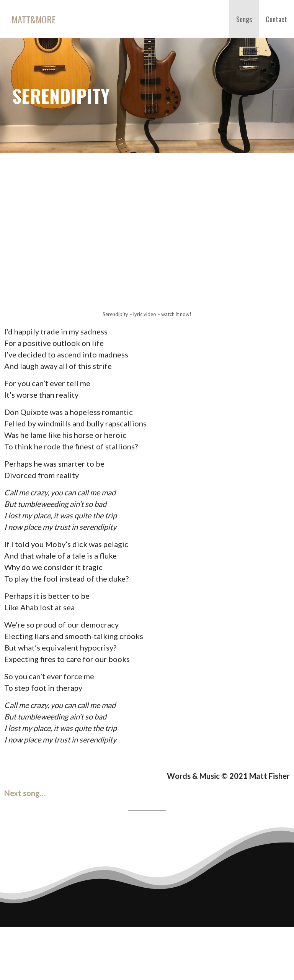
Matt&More (33, 19)
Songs (244, 19)
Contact (276, 19)
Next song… (25, 793)
